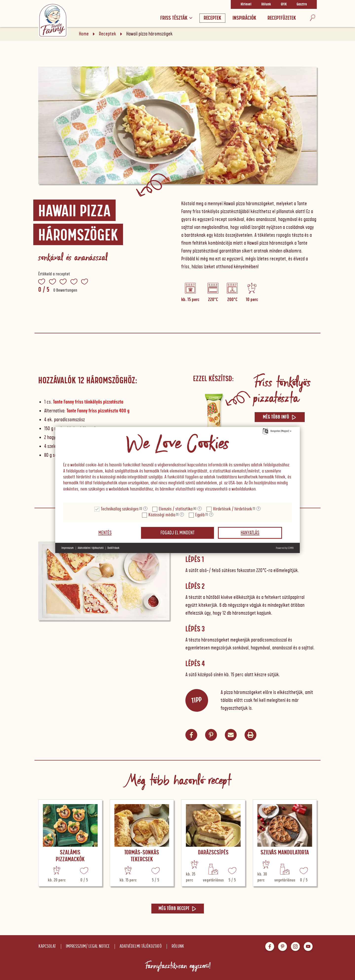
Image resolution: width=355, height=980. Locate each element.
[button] (231, 735)
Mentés (105, 533)
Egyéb (200, 515)
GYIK (284, 4)
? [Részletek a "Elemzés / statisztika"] (200, 509)
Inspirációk (244, 18)
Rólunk (266, 4)
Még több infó (280, 417)
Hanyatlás (250, 533)
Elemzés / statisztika (176, 509)
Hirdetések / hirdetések (232, 509)
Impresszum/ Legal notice (88, 946)
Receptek (212, 18)
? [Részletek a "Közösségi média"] (182, 515)
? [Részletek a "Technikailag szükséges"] (145, 509)
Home (84, 34)
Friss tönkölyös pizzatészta (282, 390)
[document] (177, 465)
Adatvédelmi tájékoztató (141, 946)
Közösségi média (162, 515)
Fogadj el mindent (177, 533)
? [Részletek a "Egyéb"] (211, 515)
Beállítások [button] (113, 548)
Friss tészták (176, 18)
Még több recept (178, 909)
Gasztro (302, 4)
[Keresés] (313, 18)
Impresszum (68, 548)
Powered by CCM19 (285, 548)
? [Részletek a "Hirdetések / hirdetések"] (258, 509)
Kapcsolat (47, 946)
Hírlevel (246, 4)
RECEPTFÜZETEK (282, 18)
